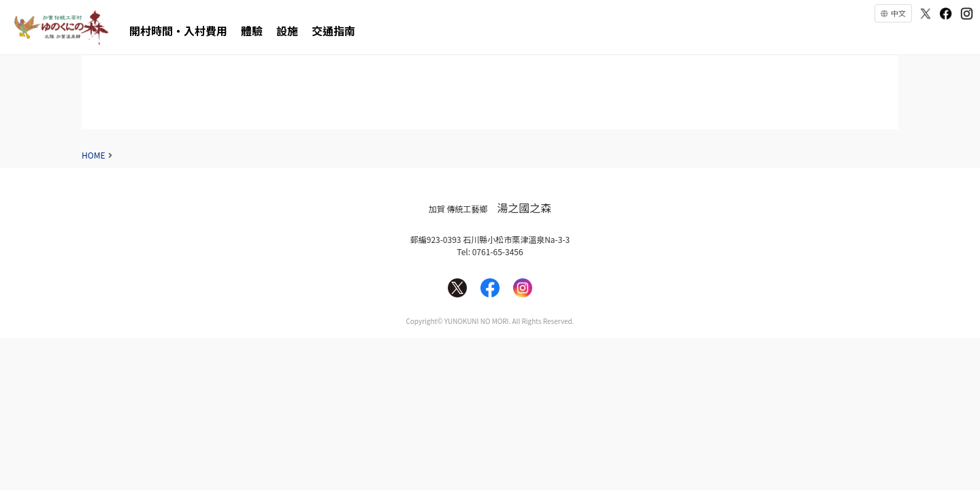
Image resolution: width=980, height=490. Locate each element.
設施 (287, 31)
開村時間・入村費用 (178, 31)
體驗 (252, 31)
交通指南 (333, 31)
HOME (93, 155)
